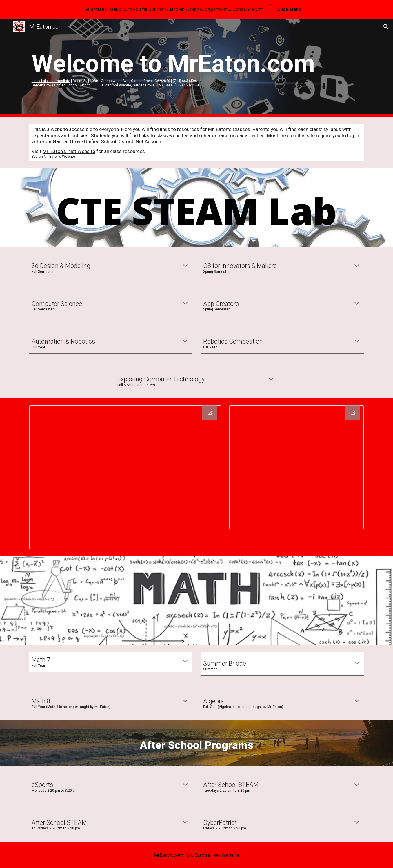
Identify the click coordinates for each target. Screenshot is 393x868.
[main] (196, 68)
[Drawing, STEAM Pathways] (125, 477)
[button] (386, 27)
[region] (196, 9)
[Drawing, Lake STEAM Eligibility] (296, 467)
